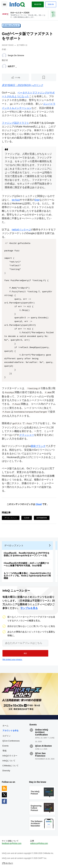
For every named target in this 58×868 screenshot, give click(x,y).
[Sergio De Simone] (4, 55)
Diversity (6, 771)
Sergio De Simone (16, 55)
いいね (18, 77)
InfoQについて (9, 761)
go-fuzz (16, 200)
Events (6, 746)
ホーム (5, 726)
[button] (25, 653)
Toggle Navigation (4, 4)
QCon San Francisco (40, 755)
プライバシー (7, 863)
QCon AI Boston (43, 746)
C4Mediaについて (11, 766)
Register (38, 4)
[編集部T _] (4, 66)
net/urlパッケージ (21, 230)
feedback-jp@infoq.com (12, 843)
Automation (42, 518)
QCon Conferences (11, 741)
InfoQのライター (10, 756)
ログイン (7, 736)
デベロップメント (11, 25)
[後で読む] (44, 77)
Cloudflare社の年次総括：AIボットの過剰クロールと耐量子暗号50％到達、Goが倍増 (26, 564)
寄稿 (4, 751)
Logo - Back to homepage (17, 4)
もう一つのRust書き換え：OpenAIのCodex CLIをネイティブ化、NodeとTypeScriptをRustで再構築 (27, 576)
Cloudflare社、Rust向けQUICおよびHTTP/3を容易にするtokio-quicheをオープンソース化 (27, 554)
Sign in (51, 4)
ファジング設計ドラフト (15, 123)
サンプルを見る (29, 608)
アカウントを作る (11, 731)
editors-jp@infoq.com (39, 843)
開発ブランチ (38, 446)
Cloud (39, 504)
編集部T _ (12, 66)
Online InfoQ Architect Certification (42, 732)
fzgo (37, 200)
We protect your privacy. (12, 659)
